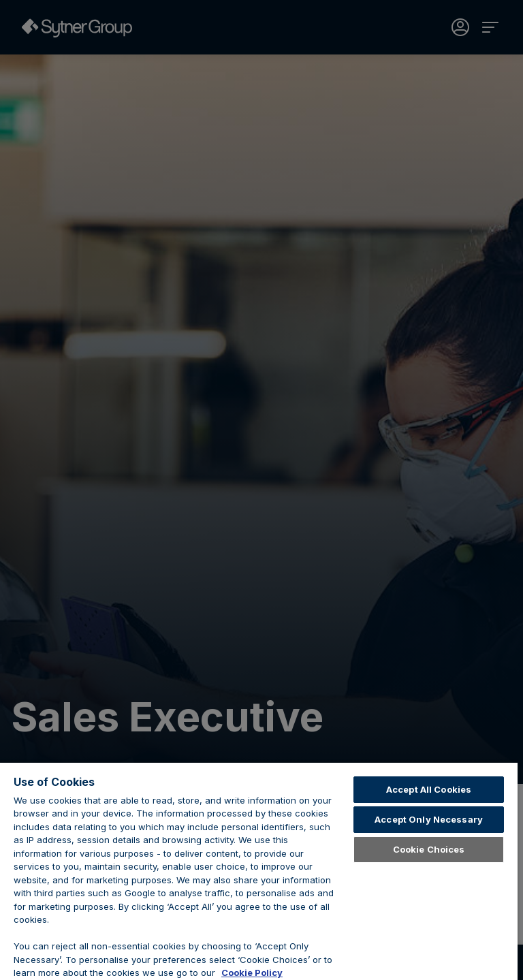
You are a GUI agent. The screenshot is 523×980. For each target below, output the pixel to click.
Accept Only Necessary (429, 819)
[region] (259, 871)
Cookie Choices (429, 849)
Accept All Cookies (429, 789)
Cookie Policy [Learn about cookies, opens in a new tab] (252, 973)
